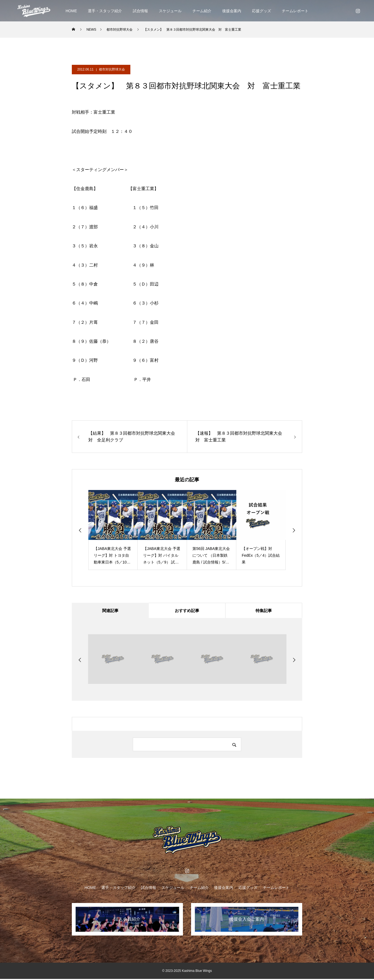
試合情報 (140, 11)
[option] (113, 530)
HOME (71, 11)
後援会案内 (232, 11)
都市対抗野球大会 (112, 69)
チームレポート (295, 11)
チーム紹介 (202, 11)
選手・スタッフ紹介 (105, 11)
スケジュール (170, 11)
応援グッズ (262, 11)
